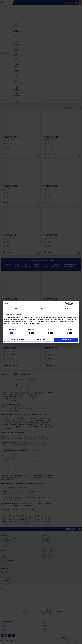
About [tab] (66, 308)
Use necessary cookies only (16, 340)
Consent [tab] (16, 308)
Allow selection (41, 340)
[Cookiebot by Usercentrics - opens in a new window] (66, 304)
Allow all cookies (66, 340)
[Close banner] (77, 304)
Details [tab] (41, 308)
